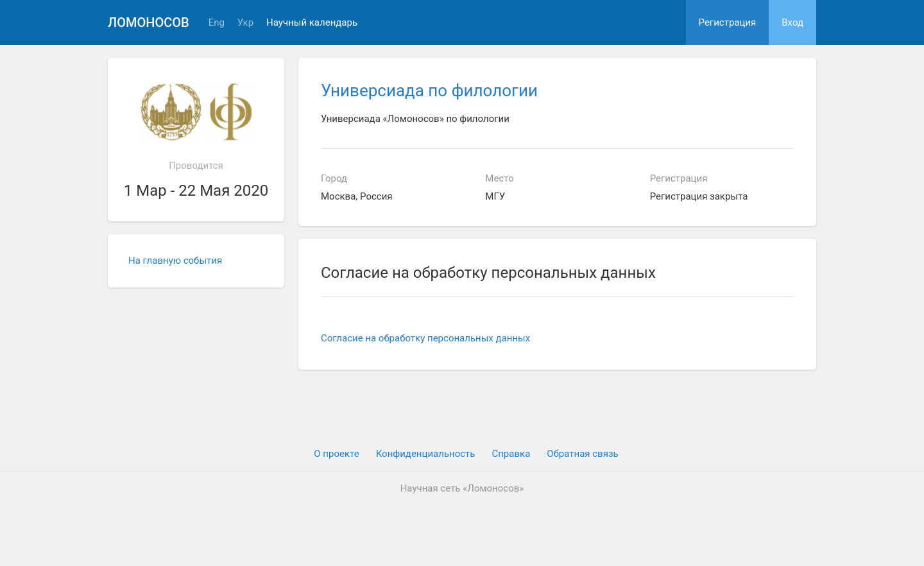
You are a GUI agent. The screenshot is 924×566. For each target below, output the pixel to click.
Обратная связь (582, 454)
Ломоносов (149, 22)
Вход (792, 22)
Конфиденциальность (426, 454)
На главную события (175, 261)
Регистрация (728, 22)
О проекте (336, 454)
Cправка (511, 454)
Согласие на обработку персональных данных (425, 338)
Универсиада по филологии (429, 90)
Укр (245, 23)
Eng (217, 23)
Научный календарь (312, 23)
